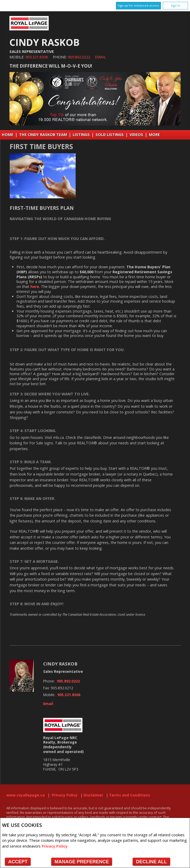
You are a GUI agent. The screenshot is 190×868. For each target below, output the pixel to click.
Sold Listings (110, 135)
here (35, 286)
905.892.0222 (79, 57)
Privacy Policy (55, 846)
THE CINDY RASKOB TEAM (43, 135)
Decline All (151, 862)
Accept (18, 862)
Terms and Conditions (130, 795)
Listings (81, 135)
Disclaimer (93, 795)
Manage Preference (82, 862)
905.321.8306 (37, 57)
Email (100, 57)
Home (8, 135)
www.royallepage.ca (26, 795)
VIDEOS (136, 135)
